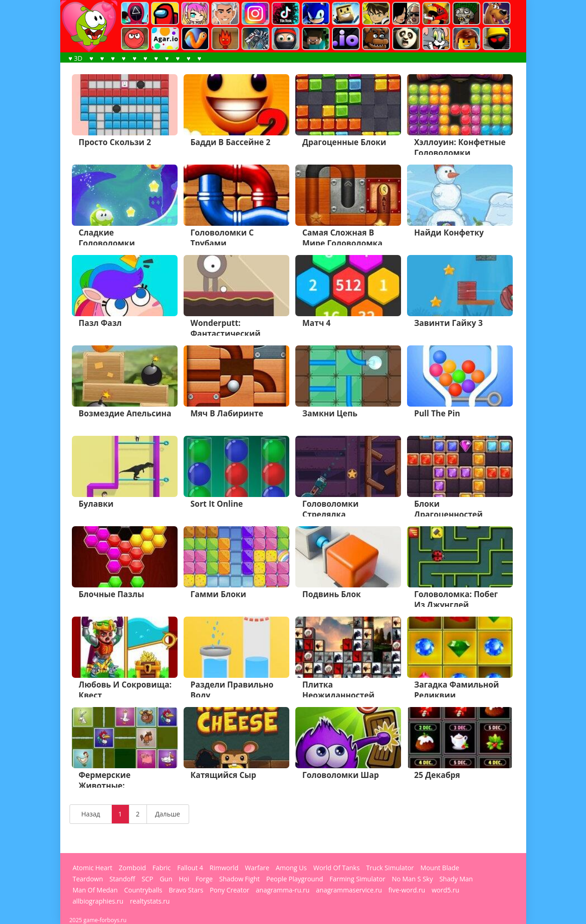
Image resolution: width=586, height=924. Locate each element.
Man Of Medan (95, 890)
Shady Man (456, 879)
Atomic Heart (93, 868)
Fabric (162, 868)
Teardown (88, 879)
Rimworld (224, 868)
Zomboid (132, 868)
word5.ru (446, 890)
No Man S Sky (412, 879)
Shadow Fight (239, 879)
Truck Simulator (390, 868)
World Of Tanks (337, 868)
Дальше (168, 814)
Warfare (257, 868)
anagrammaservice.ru (349, 890)
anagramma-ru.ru (283, 890)
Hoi (184, 879)
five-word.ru (407, 890)
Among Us (291, 868)
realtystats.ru (150, 901)
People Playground (295, 879)
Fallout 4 (190, 868)
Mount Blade (440, 868)
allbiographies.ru (98, 901)
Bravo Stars (186, 890)
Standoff (122, 879)
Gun (166, 879)
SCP (147, 879)
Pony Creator (229, 890)
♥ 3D (76, 58)
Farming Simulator (357, 879)
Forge (204, 879)
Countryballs (143, 890)
